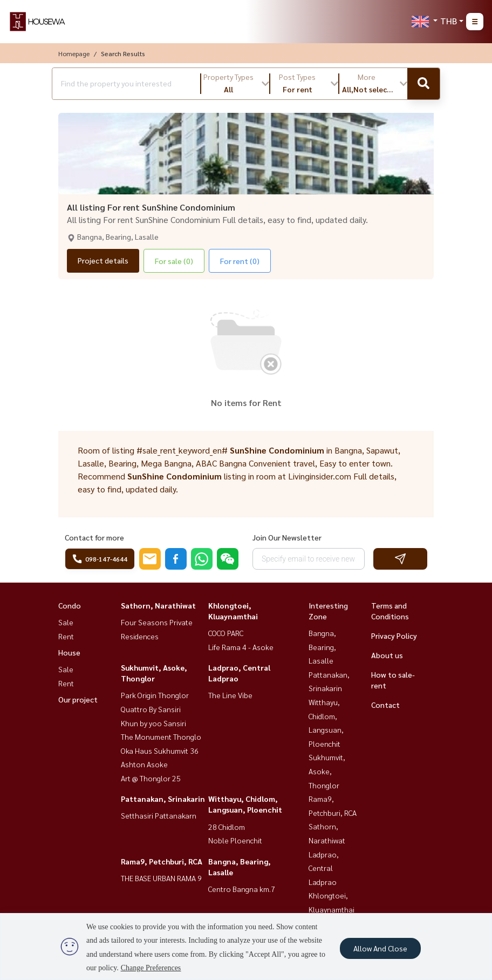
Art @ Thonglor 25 (151, 778)
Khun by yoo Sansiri (153, 723)
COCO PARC (226, 633)
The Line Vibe (230, 695)
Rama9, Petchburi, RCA (162, 861)
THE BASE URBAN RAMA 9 (161, 878)
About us (387, 655)
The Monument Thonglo (161, 736)
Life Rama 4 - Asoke (241, 647)
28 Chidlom (227, 827)
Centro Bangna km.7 (242, 889)
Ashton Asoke (144, 764)
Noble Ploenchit (235, 840)
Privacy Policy (394, 636)
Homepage (74, 53)
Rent (66, 636)
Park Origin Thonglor (155, 695)
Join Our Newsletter (287, 537)
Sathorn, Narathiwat (158, 605)
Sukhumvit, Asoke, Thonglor (327, 771)
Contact (385, 705)
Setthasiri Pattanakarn (159, 815)
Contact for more (94, 537)
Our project (78, 699)
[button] (235, 84)
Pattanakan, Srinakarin (163, 799)
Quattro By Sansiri (151, 709)
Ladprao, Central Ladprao (324, 868)
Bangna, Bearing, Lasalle (322, 647)
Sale (66, 622)
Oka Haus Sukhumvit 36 (160, 751)
